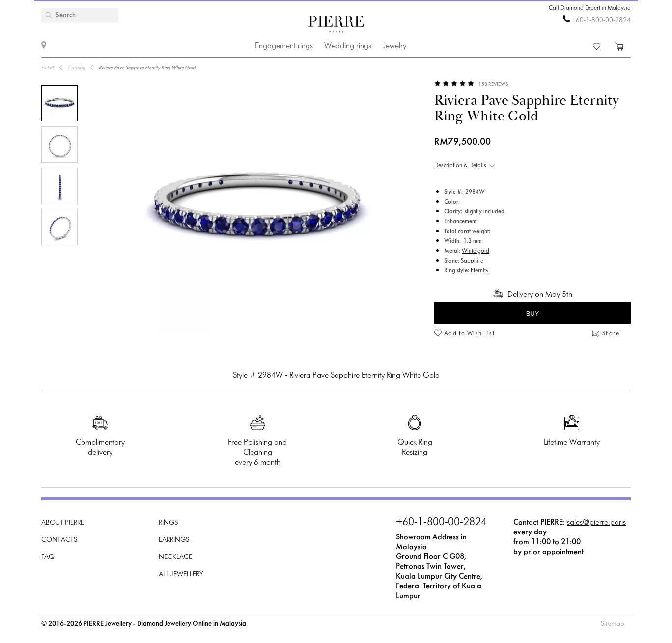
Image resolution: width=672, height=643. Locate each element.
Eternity (479, 271)
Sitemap (613, 624)
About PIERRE (63, 523)
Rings (168, 523)
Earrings (174, 540)
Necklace (175, 557)
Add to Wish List (469, 334)
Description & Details (460, 166)
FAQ (48, 557)
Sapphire (472, 261)
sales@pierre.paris (596, 522)
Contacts (59, 540)
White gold (476, 251)
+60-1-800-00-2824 (601, 20)
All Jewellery (181, 574)
